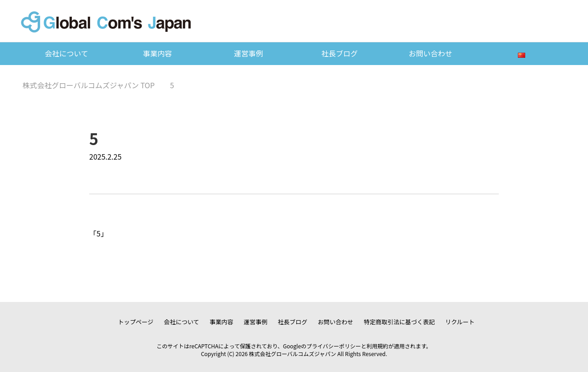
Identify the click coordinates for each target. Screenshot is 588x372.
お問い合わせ (431, 53)
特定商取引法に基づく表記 (399, 322)
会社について (66, 53)
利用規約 (377, 346)
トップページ (136, 322)
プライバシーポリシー (334, 346)
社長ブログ (340, 53)
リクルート (460, 322)
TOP (89, 85)
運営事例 (248, 53)
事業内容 (157, 53)
